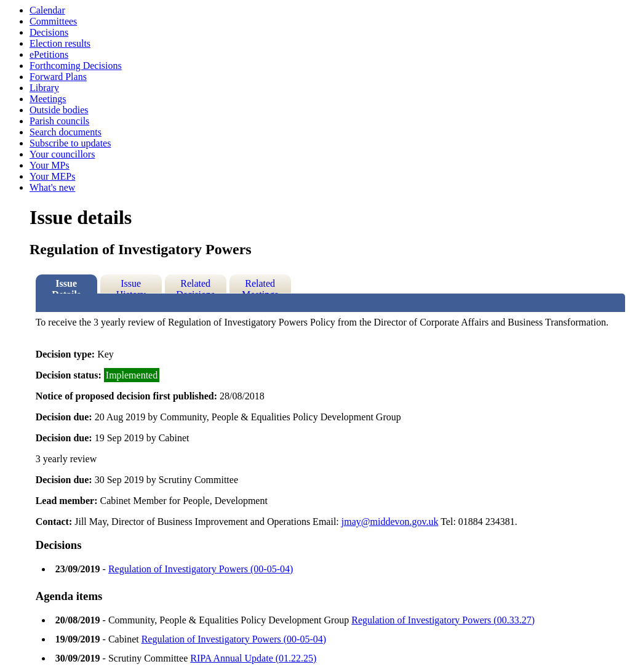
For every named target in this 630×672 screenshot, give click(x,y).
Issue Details (66, 286)
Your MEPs (52, 176)
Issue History (131, 286)
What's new (52, 187)
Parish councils (59, 121)
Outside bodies (59, 110)
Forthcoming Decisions (76, 66)
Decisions (49, 32)
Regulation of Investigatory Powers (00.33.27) (443, 620)
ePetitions (49, 54)
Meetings (48, 99)
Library (44, 88)
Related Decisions (195, 286)
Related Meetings (260, 286)
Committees (53, 21)
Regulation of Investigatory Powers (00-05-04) (201, 569)
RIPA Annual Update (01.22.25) (253, 658)
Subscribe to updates (70, 143)
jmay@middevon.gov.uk (390, 522)
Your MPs (50, 165)
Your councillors (62, 154)
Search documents (66, 132)
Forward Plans (58, 77)
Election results (60, 43)
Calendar (47, 10)
